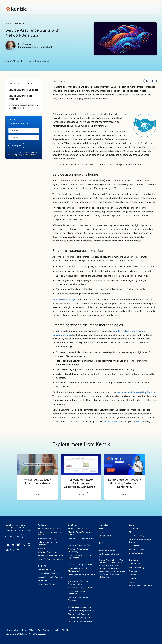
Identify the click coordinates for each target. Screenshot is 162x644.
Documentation (136, 553)
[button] (16, 146)
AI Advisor (42, 548)
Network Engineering (38, 61)
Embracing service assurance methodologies (23, 106)
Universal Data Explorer (48, 573)
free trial (140, 421)
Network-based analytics (65, 299)
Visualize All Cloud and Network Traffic (78, 583)
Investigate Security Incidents (82, 574)
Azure (101, 532)
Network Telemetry (46, 570)
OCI (100, 539)
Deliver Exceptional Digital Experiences (80, 556)
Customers (134, 571)
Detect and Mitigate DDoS (80, 565)
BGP (101, 543)
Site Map (66, 630)
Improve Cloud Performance (81, 538)
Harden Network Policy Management (79, 570)
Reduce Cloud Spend (78, 529)
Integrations (43, 581)
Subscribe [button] (150, 81)
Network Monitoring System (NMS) (50, 534)
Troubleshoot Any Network (80, 588)
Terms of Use (31, 155)
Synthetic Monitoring (47, 552)
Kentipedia (134, 546)
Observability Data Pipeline (50, 577)
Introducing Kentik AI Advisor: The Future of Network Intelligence (112, 574)
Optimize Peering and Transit (81, 611)
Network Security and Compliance (47, 543)
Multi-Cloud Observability (49, 529)
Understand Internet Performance (77, 593)
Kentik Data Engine (46, 584)
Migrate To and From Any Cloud (79, 534)
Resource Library (137, 536)
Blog (131, 532)
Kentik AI (42, 566)
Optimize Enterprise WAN (80, 545)
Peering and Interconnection (50, 556)
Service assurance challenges (23, 90)
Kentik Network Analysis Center (140, 541)
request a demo (112, 421)
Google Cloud (105, 536)
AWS (101, 529)
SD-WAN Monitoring (47, 538)
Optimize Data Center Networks (78, 599)
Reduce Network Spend (79, 618)
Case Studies (135, 529)
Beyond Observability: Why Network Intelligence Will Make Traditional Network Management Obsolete (111, 564)
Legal (55, 630)
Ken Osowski (25, 44)
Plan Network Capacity (78, 614)
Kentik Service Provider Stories (109, 555)
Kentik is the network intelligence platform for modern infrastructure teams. (19, 528)
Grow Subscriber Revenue (80, 621)
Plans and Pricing (137, 567)
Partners (133, 582)
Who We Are (135, 564)
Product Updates (137, 549)
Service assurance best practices (20, 97)
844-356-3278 (12, 550)
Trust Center (43, 630)
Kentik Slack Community (140, 586)
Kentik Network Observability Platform (136, 392)
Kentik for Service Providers (50, 559)
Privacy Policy (17, 155)
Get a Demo (14, 537)
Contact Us (134, 575)
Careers (133, 578)
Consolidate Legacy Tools (80, 607)
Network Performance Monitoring (78, 550)
